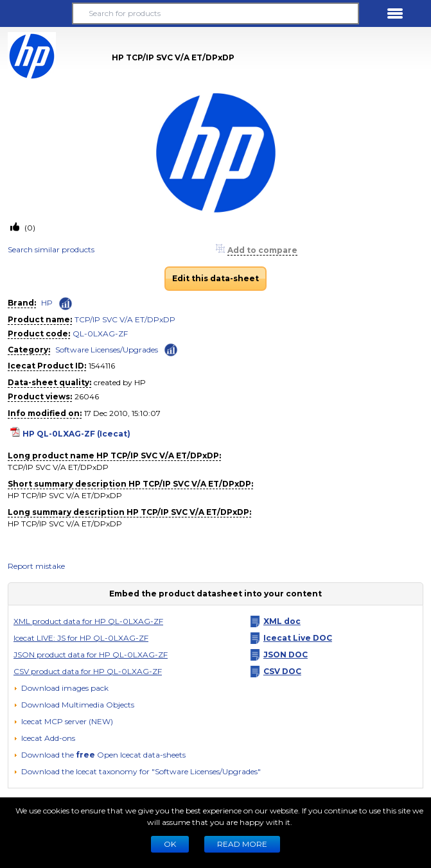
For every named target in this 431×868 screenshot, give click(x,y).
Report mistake (36, 566)
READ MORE (242, 844)
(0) (29, 228)
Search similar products (51, 249)
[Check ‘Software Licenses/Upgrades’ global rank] (171, 349)
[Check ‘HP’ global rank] (66, 304)
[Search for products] (215, 13)
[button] (36, 13)
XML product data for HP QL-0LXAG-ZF (88, 621)
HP (47, 303)
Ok (170, 844)
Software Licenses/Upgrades (107, 350)
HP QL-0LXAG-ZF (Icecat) (76, 434)
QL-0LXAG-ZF (100, 334)
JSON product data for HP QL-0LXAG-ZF (91, 655)
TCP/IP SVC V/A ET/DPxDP (125, 319)
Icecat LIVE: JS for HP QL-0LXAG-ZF (81, 638)
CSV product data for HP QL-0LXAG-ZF (88, 671)
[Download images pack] (61, 688)
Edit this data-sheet (215, 278)
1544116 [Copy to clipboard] (102, 366)
